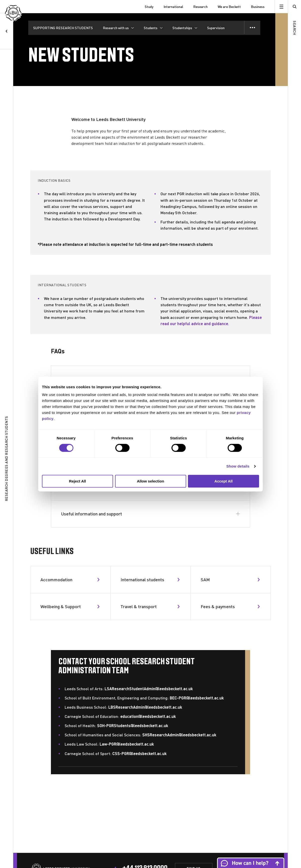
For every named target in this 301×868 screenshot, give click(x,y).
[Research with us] (118, 28)
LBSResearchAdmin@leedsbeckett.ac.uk (145, 707)
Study (149, 7)
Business (258, 7)
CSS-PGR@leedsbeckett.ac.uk (140, 753)
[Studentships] (185, 28)
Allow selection (150, 481)
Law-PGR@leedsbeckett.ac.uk (127, 744)
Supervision (216, 28)
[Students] (153, 28)
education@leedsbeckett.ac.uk (148, 716)
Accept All (224, 481)
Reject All (78, 481)
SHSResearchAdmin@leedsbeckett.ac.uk (179, 735)
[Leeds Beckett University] (30, 7)
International (173, 7)
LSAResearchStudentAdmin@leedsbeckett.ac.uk (149, 689)
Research (200, 7)
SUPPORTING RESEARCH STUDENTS (63, 28)
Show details (238, 466)
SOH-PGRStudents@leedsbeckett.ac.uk (133, 725)
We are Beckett (229, 7)
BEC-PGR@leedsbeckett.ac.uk (197, 698)
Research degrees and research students (6, 459)
